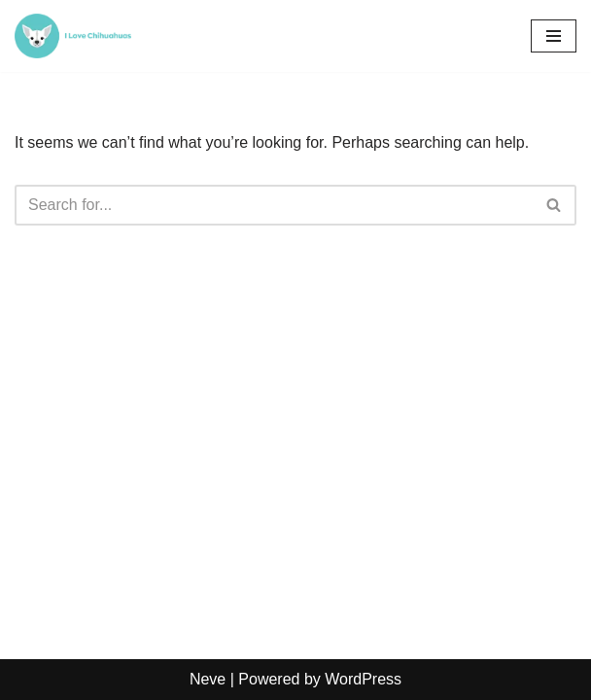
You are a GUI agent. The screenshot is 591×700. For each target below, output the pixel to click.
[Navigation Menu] (554, 36)
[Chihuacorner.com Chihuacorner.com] (73, 36)
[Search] (274, 205)
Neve (208, 679)
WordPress (363, 679)
